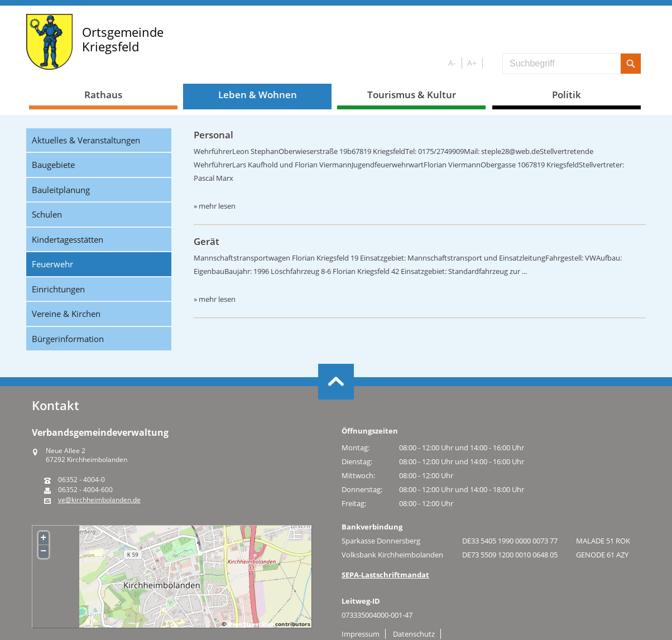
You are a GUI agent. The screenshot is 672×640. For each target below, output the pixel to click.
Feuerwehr (52, 264)
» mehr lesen (215, 206)
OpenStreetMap (251, 624)
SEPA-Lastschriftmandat (385, 575)
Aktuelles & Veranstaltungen (86, 140)
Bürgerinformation (68, 339)
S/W (490, 63)
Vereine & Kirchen (66, 314)
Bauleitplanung (61, 190)
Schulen (47, 214)
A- (452, 63)
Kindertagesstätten (68, 239)
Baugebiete (53, 165)
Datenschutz (414, 634)
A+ (472, 63)
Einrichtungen (58, 289)
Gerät (207, 241)
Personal (213, 135)
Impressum (361, 634)
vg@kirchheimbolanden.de (99, 500)
